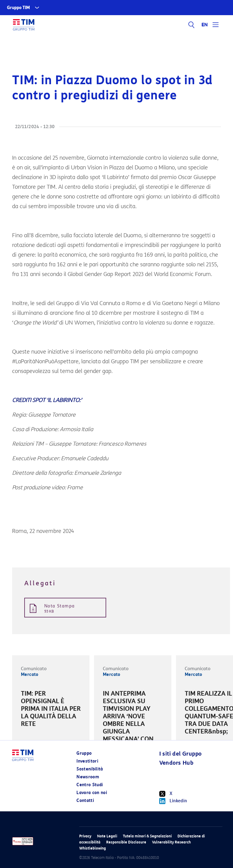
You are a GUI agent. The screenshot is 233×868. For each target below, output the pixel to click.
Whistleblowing (93, 848)
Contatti (85, 801)
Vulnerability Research (171, 842)
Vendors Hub (176, 763)
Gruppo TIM (19, 8)
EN (205, 25)
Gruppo (84, 753)
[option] (51, 710)
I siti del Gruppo (181, 754)
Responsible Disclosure (126, 842)
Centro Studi (90, 785)
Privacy (85, 836)
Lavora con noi (92, 793)
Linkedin (173, 801)
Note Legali (107, 836)
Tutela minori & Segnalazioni (147, 836)
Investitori (87, 761)
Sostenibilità (90, 769)
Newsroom (88, 777)
